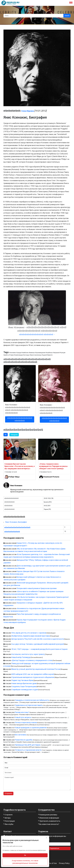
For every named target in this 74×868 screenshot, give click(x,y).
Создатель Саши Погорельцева (24, 686)
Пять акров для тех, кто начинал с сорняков (29, 633)
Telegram (14, 435)
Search (67, 16)
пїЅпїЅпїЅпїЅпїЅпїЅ (12, 532)
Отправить (8, 793)
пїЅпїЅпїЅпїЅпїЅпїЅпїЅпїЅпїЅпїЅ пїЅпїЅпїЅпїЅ (20, 419)
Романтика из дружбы (24, 740)
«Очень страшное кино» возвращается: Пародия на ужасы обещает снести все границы (53, 466)
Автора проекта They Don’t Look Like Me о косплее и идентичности (38, 639)
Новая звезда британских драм (24, 683)
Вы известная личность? (49, 824)
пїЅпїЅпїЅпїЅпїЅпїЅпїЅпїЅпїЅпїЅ (17, 527)
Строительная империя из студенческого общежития (33, 677)
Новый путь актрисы (23, 717)
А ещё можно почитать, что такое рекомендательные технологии (25, 862)
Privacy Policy (64, 863)
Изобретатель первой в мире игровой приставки (31, 636)
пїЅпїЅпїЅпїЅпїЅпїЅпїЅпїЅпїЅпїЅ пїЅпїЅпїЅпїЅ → (37, 334)
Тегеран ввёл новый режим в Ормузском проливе (37, 588)
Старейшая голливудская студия (25, 690)
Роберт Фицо (14, 477)
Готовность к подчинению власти (28, 750)
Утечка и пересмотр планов (26, 722)
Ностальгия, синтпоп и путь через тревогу (28, 654)
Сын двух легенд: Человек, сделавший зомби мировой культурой (38, 644)
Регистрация (10, 821)
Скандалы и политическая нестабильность (32, 700)
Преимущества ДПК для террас (28, 745)
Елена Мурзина (28, 111)
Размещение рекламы (48, 815)
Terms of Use (52, 863)
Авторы (8, 818)
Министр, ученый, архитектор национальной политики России (36, 669)
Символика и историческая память (29, 705)
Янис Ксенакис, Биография (16, 522)
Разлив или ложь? (22, 712)
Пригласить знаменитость (50, 821)
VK (6, 435)
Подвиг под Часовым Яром (22, 680)
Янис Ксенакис (16, 486)
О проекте (9, 815)
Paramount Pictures (51, 477)
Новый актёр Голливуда (21, 657)
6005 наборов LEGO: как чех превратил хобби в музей (33, 674)
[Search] (33, 16)
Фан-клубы (9, 824)
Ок (25, 855)
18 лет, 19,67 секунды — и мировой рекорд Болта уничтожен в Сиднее (39, 649)
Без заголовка (20, 735)
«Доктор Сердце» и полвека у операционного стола (32, 660)
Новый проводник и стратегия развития (31, 728)
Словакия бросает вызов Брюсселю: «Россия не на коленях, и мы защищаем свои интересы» (20, 466)
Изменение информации (49, 818)
